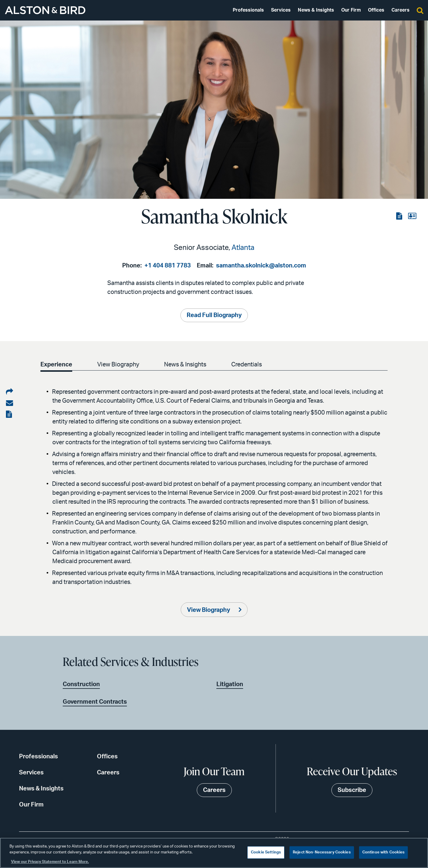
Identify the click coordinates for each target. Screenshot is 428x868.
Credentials (247, 365)
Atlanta (243, 248)
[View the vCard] (412, 216)
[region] (214, 853)
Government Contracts (95, 702)
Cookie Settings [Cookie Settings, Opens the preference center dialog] (266, 852)
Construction (81, 684)
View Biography (118, 365)
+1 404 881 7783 (168, 266)
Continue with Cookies (384, 852)
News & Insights (316, 10)
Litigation (230, 684)
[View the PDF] (400, 216)
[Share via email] (10, 403)
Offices (376, 10)
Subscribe (352, 790)
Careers (401, 10)
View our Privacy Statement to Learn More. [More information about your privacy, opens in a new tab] (50, 862)
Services (281, 10)
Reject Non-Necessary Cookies (322, 852)
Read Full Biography (214, 315)
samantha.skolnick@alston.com (261, 266)
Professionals (248, 10)
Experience (56, 365)
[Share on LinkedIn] (10, 392)
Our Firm (351, 10)
